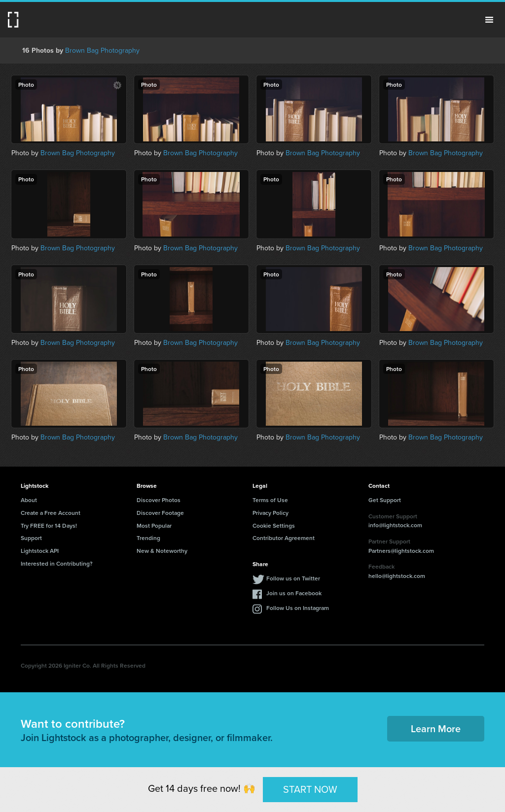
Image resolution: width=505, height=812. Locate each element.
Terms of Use (270, 500)
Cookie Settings (274, 525)
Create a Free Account (51, 513)
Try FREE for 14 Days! (49, 525)
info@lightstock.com (395, 525)
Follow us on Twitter (293, 578)
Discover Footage (160, 513)
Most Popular (154, 525)
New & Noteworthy (162, 551)
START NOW (310, 789)
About (29, 500)
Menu (489, 20)
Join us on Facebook (294, 593)
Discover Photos (159, 500)
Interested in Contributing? (57, 563)
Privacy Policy (271, 513)
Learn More (436, 728)
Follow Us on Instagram (298, 608)
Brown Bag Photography (102, 51)
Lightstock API (40, 551)
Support (31, 538)
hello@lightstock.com (397, 576)
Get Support (385, 500)
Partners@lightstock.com (401, 551)
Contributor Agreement (284, 538)
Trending (148, 538)
